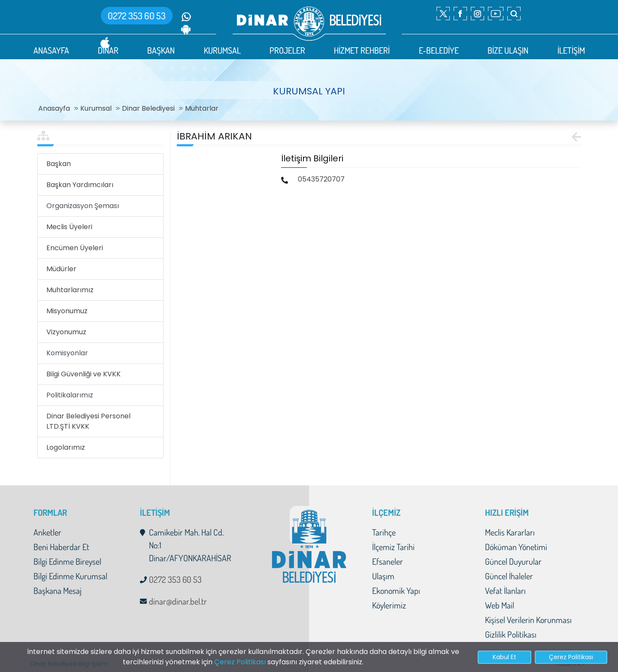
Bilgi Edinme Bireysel (67, 561)
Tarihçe (384, 532)
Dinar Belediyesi (148, 108)
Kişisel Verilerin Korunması (528, 620)
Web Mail (500, 605)
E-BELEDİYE (439, 50)
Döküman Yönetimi (516, 547)
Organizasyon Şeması (83, 206)
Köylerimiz (389, 605)
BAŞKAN (161, 50)
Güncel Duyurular (513, 561)
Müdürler (61, 269)
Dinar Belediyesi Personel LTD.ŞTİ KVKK (88, 421)
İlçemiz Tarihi (393, 547)
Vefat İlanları (505, 590)
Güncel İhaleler (509, 576)
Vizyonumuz (66, 332)
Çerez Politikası (240, 662)
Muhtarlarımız (70, 290)
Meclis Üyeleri (69, 227)
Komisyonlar (67, 353)
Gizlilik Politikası (511, 634)
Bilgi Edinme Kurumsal (70, 576)
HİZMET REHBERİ (362, 50)
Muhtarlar (202, 108)
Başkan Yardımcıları (80, 185)
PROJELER (287, 50)
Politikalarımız (70, 395)
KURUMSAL (222, 50)
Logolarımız (66, 447)
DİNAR (108, 50)
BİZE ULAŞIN (508, 50)
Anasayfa (54, 108)
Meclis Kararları (510, 532)
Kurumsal (96, 108)
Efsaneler (388, 561)
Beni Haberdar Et (61, 547)
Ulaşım (383, 576)
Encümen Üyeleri (75, 248)
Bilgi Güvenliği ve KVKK (83, 374)
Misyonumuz (67, 311)
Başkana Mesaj (58, 590)
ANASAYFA (51, 50)
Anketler (47, 532)
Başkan (59, 164)
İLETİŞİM (571, 50)
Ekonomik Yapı (396, 590)
